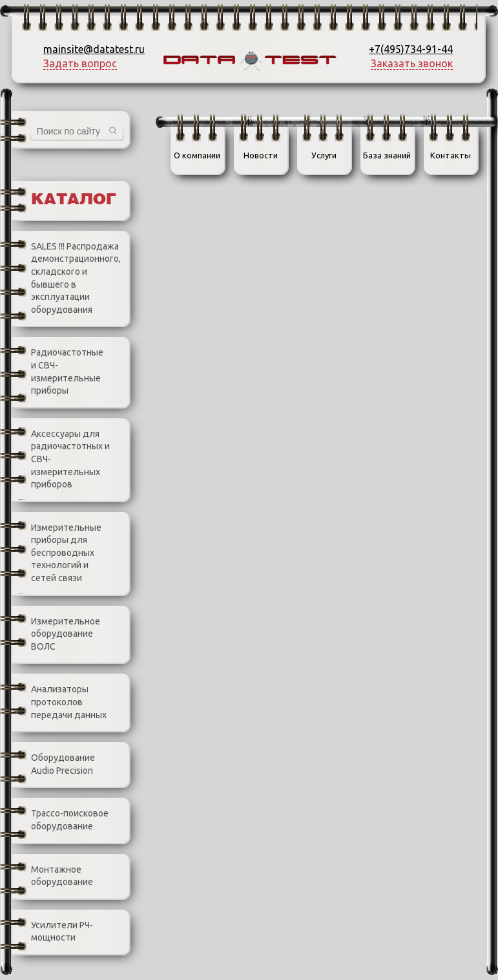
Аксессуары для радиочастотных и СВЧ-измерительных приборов (61, 460)
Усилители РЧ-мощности (52, 932)
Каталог (74, 200)
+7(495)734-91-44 (411, 49)
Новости (261, 155)
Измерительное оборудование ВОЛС (56, 634)
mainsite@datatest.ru (94, 49)
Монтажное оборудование (52, 876)
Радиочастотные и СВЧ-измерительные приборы (57, 372)
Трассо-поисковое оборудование (60, 820)
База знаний (387, 155)
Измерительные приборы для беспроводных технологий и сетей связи (57, 553)
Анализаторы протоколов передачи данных (59, 703)
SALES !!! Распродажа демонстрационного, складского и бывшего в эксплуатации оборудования (66, 278)
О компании (197, 155)
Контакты (451, 155)
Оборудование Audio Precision (53, 764)
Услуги (324, 155)
